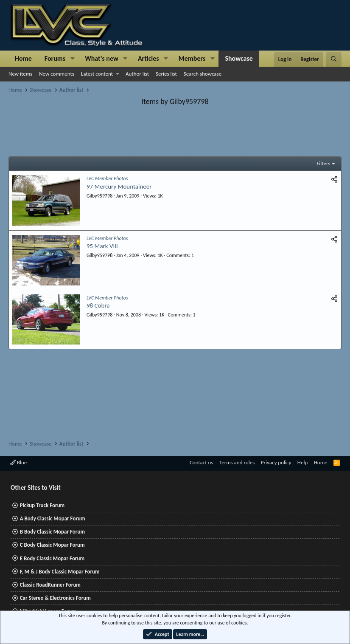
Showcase (239, 58)
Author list (137, 74)
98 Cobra (98, 305)
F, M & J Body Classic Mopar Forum (60, 572)
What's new (102, 58)
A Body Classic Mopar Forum (53, 518)
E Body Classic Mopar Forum (52, 558)
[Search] (334, 59)
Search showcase (203, 74)
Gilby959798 (99, 196)
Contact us (202, 462)
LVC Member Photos (107, 178)
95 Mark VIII (102, 246)
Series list (166, 74)
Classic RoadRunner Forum (50, 585)
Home (23, 58)
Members (192, 58)
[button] (72, 59)
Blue (18, 462)
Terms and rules (237, 462)
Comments (178, 255)
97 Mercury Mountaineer (119, 186)
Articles (148, 58)
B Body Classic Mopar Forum (52, 532)
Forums (55, 58)
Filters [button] (323, 163)
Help (302, 462)
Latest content (97, 74)
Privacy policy (276, 462)
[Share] (334, 179)
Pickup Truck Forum (42, 505)
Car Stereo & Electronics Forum (55, 598)
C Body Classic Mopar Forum (52, 545)
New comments (57, 74)
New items (20, 74)
